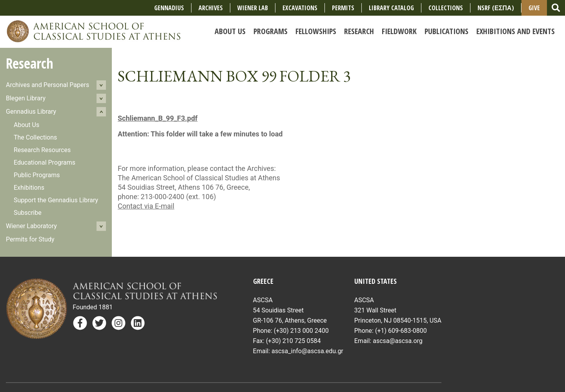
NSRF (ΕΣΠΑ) (496, 8)
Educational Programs (45, 162)
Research (30, 63)
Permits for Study (30, 239)
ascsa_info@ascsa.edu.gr (307, 351)
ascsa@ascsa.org (398, 341)
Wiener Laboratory (31, 226)
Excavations (300, 8)
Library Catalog (391, 8)
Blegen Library (26, 98)
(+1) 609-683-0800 (401, 331)
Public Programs (37, 175)
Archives (211, 8)
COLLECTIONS (446, 8)
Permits (343, 8)
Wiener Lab (253, 8)
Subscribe (28, 213)
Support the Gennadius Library (56, 200)
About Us (26, 125)
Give (534, 8)
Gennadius (169, 8)
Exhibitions (29, 188)
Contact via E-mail (146, 206)
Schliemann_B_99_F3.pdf (158, 118)
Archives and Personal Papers (47, 85)
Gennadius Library (31, 112)
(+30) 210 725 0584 (293, 341)
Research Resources (42, 150)
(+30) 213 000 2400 (301, 331)
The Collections (35, 137)
